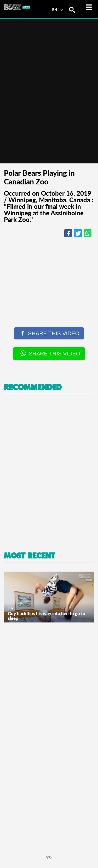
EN (58, 9)
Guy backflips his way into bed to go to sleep (47, 616)
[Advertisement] (49, 473)
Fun (11, 608)
